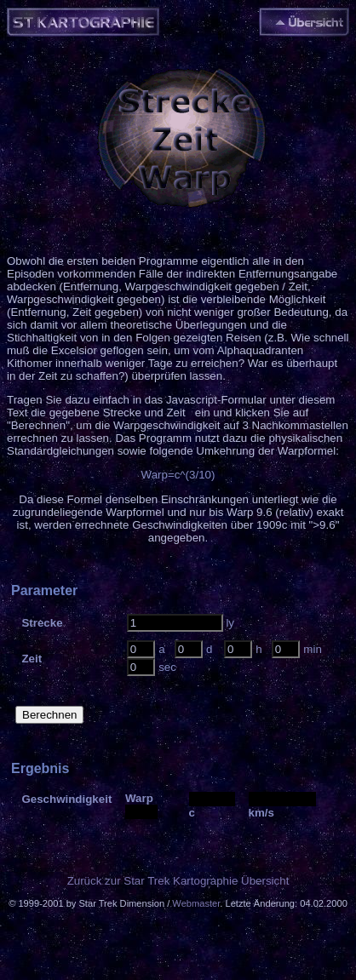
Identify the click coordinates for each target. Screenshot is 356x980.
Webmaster (196, 903)
